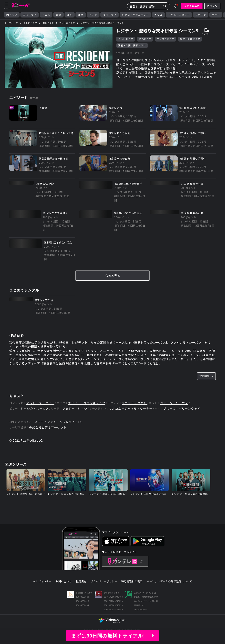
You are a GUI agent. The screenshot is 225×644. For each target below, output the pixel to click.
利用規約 (81, 581)
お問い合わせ (64, 581)
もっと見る (112, 276)
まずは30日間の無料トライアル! (112, 636)
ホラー (216, 15)
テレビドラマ (126, 39)
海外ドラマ (110, 15)
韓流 (58, 15)
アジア (93, 15)
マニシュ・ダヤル (134, 403)
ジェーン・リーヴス (174, 403)
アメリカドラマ (166, 39)
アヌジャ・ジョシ (75, 409)
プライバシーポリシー (104, 581)
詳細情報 (206, 376)
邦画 (81, 15)
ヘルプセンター (42, 581)
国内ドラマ (30, 15)
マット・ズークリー (40, 403)
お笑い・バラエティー (135, 15)
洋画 (70, 15)
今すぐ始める (192, 6)
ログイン (212, 6)
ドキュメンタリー (179, 15)
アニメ (46, 15)
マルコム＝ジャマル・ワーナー (131, 409)
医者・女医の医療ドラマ (132, 45)
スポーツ (201, 15)
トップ (12, 15)
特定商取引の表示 (132, 581)
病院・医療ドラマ (190, 39)
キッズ (158, 15)
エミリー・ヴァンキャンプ (87, 403)
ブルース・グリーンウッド (182, 409)
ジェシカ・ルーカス (35, 409)
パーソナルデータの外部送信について (169, 581)
